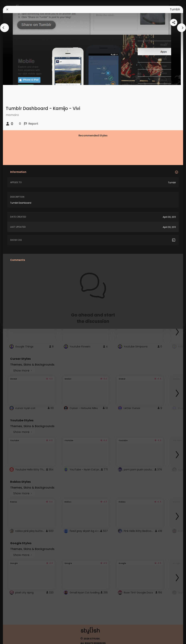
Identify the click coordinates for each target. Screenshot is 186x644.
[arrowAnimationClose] (5, 28)
